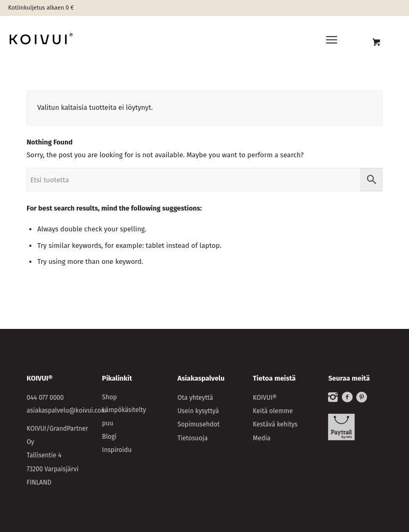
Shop (110, 397)
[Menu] (332, 40)
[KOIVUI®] (85, 40)
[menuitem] (334, 40)
